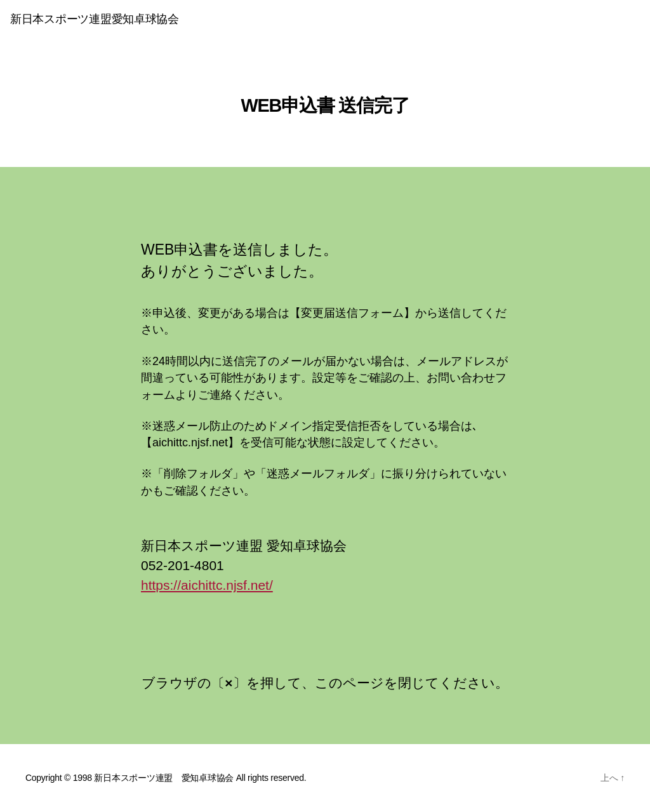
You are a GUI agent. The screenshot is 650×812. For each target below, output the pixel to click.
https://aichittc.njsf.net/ (207, 585)
